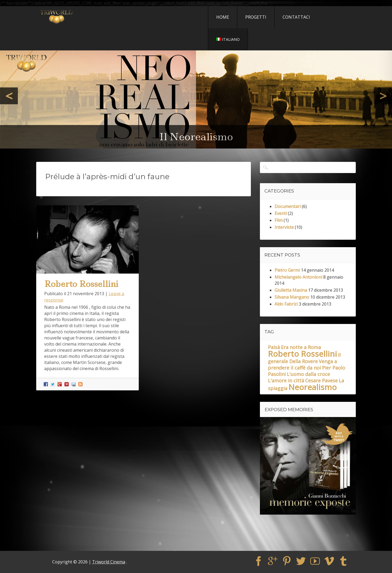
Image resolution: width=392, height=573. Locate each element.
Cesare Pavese (321, 380)
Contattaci (296, 17)
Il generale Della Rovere (304, 358)
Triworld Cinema (109, 562)
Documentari (288, 206)
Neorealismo (313, 387)
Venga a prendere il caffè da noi (302, 364)
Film (279, 220)
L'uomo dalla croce (308, 374)
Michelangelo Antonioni (298, 277)
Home (223, 17)
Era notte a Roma (301, 347)
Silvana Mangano (292, 297)
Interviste (284, 227)
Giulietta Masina (291, 290)
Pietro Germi (287, 270)
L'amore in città (286, 380)
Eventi (281, 213)
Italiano (228, 39)
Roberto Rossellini (81, 284)
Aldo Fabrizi (286, 304)
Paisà (274, 347)
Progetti (256, 17)
